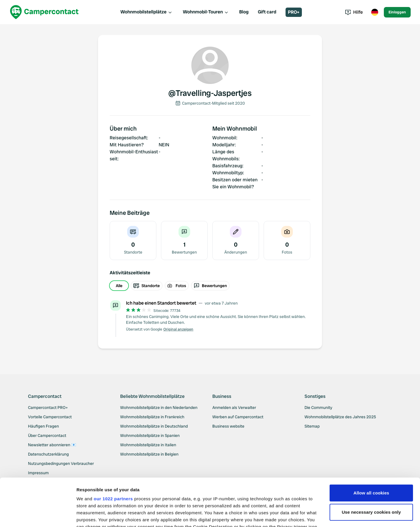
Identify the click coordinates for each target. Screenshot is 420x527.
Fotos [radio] (177, 286)
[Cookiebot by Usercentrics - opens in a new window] (38, 516)
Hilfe (354, 12)
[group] (210, 286)
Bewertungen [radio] (210, 286)
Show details (90, 515)
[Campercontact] (44, 12)
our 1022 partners (113, 451)
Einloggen (397, 12)
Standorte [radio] (147, 286)
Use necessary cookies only (371, 464)
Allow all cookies (371, 445)
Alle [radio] (119, 286)
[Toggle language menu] (374, 12)
